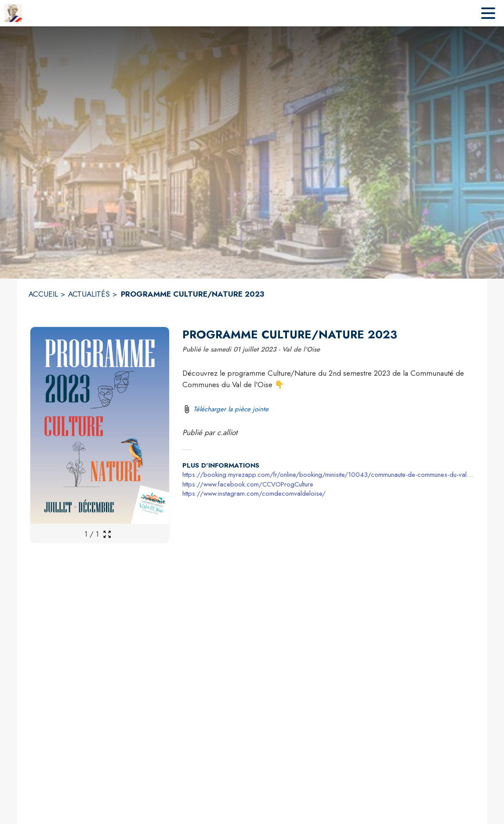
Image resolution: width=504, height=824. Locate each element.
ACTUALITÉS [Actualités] (89, 294)
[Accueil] (13, 13)
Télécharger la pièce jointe (231, 409)
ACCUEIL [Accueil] (43, 294)
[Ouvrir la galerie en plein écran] (107, 534)
